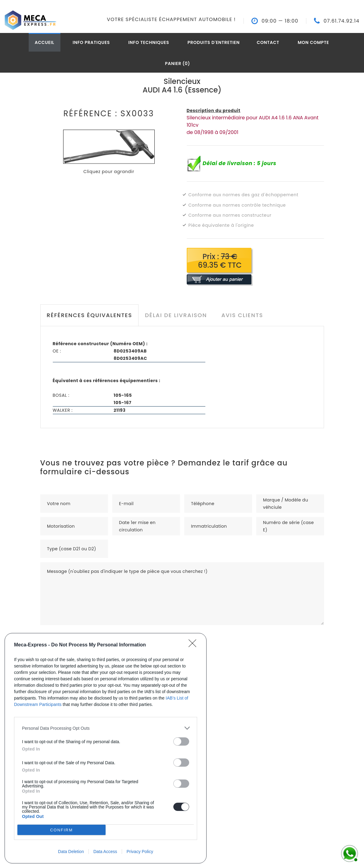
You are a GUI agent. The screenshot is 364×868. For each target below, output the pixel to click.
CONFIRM (61, 830)
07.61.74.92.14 (341, 21)
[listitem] (106, 728)
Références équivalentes (89, 315)
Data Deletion (71, 852)
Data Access (105, 852)
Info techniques (149, 42)
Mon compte (314, 42)
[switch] (181, 741)
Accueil (45, 42)
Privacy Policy (140, 852)
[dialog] (106, 748)
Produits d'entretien (214, 42)
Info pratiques (91, 42)
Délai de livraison (176, 315)
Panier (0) (178, 63)
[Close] (194, 645)
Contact (268, 42)
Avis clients (242, 315)
